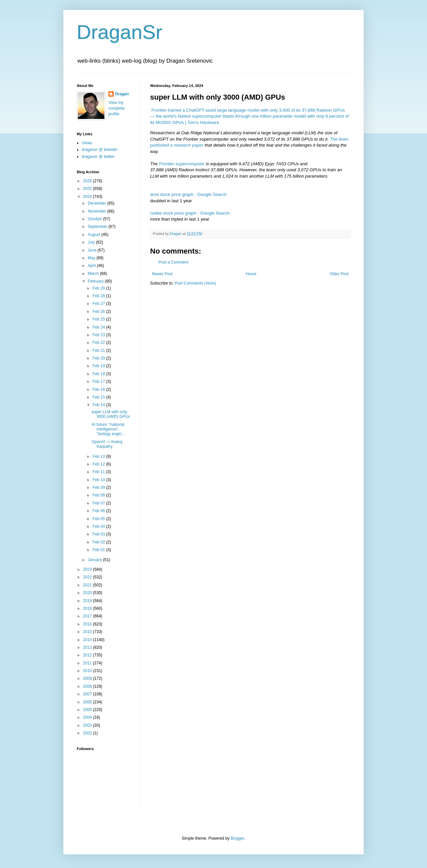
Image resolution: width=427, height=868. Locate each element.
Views (87, 143)
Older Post (339, 274)
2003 (88, 725)
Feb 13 (99, 456)
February (96, 281)
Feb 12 (99, 464)
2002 (88, 733)
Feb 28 (99, 296)
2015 (88, 632)
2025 (88, 189)
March (94, 274)
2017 (88, 616)
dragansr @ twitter (98, 157)
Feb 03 (99, 534)
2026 (88, 181)
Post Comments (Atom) (195, 283)
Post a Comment (173, 262)
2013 (88, 647)
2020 (88, 593)
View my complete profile (117, 108)
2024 (88, 197)
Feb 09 (99, 487)
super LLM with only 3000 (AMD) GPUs (111, 414)
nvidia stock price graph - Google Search (190, 213)
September (98, 227)
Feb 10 (99, 480)
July (92, 242)
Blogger (237, 838)
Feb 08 (99, 495)
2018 (88, 608)
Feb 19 (99, 366)
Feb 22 (99, 343)
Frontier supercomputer (182, 164)
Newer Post (162, 274)
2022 (88, 577)
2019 (88, 601)
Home (251, 274)
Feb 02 (99, 542)
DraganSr (120, 32)
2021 (88, 585)
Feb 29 (99, 288)
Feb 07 (99, 503)
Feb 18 (99, 374)
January (95, 560)
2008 (88, 686)
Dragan (122, 94)
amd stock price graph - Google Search (188, 194)
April (92, 266)
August (95, 235)
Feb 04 (99, 526)
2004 (88, 717)
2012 (88, 655)
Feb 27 (99, 304)
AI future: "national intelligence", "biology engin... (108, 429)
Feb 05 (99, 519)
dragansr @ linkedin (100, 150)
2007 (88, 694)
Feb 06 (99, 511)
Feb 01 (99, 550)
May (92, 258)
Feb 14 (99, 405)
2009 (88, 678)
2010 (88, 671)
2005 (88, 710)
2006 (88, 702)
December (98, 203)
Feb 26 (99, 312)
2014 (88, 640)
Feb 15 (99, 397)
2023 (88, 569)
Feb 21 (99, 351)
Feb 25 (99, 319)
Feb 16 (99, 390)
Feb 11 (99, 472)
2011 (88, 663)
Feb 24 (99, 327)
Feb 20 (99, 358)
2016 (88, 624)
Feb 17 (99, 382)
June (93, 250)
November (98, 211)
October (95, 219)
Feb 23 (99, 335)
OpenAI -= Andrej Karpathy (107, 444)
